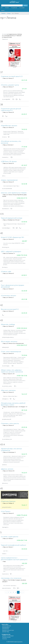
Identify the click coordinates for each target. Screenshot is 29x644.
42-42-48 (24, 184)
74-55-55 (24, 129)
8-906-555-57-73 (22, 198)
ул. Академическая (11, 34)
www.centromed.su (6, 588)
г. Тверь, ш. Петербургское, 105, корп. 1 (11, 220)
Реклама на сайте (6, 637)
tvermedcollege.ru (6, 228)
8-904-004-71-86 (22, 540)
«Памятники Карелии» (8, 501)
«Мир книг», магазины (8, 390)
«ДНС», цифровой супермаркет (11, 251)
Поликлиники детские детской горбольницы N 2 (11, 109)
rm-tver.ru (4, 137)
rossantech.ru (5, 157)
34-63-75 (24, 454)
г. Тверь (4, 561)
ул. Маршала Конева (7, 37)
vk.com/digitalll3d (6, 99)
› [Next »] (23, 592)
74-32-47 (24, 473)
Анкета (3, 10)
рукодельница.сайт (7, 419)
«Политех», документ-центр (10, 85)
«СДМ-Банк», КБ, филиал (9, 161)
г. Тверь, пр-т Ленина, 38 (8, 112)
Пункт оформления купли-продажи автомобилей (12, 286)
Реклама (15, 67)
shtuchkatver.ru (6, 209)
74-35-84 (24, 355)
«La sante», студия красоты (10, 537)
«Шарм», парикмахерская (9, 180)
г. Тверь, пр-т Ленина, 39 (8, 127)
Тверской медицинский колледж (12, 218)
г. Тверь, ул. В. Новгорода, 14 (9, 452)
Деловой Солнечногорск (8, 630)
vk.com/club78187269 (7, 189)
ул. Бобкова (19, 34)
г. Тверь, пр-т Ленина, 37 (8, 78)
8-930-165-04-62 (22, 328)
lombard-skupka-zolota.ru (8, 337)
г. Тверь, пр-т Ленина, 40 (8, 239)
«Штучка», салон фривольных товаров (14, 193)
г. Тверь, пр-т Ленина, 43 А (8, 471)
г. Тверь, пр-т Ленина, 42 (8, 311)
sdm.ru (4, 176)
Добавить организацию (8, 636)
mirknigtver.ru (5, 399)
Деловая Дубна (6, 627)
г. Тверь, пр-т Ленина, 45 (8, 513)
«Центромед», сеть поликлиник (11, 578)
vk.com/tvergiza (6, 366)
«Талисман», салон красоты (10, 423)
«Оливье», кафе (6, 271)
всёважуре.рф (5, 347)
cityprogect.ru (5, 527)
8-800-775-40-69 (22, 515)
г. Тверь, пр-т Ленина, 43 (8, 326)
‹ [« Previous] (6, 592)
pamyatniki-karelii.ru (7, 507)
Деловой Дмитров (7, 626)
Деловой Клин (6, 629)
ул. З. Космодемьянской (8, 36)
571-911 (24, 89)
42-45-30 (24, 313)
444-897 (24, 241)
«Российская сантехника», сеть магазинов (11, 142)
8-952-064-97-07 (22, 345)
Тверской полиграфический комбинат (13, 545)
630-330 (24, 563)
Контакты (5, 639)
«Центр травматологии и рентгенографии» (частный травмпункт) (14, 559)
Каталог (7, 8)
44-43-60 (24, 549)
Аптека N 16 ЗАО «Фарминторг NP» (12, 237)
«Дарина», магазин (7, 469)
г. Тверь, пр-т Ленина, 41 (8, 289)
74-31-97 (24, 394)
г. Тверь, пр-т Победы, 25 (8, 503)
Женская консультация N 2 (10, 309)
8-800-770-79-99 (22, 255)
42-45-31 (24, 114)
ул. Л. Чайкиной (17, 36)
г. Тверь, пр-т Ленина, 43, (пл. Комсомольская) (13, 343)
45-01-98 (24, 299)
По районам (14, 8)
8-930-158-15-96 (22, 376)
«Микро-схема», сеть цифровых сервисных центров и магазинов (12, 371)
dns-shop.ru (5, 267)
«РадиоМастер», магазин (9, 126)
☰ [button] (2, 8)
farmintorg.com (6, 247)
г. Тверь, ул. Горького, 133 (8, 374)
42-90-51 (24, 275)
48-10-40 (24, 410)
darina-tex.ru (5, 483)
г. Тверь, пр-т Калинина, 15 (8, 253)
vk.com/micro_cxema (7, 386)
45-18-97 (24, 165)
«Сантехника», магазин (8, 295)
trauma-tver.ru (5, 574)
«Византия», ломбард (8, 324)
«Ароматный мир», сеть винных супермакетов (11, 449)
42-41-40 (24, 80)
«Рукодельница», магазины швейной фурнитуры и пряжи (13, 404)
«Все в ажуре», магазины (9, 341)
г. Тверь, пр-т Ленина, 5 (8, 538)
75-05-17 (24, 505)
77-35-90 (24, 147)
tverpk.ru (4, 554)
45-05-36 (24, 427)
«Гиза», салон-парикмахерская (11, 351)
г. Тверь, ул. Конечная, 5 (8, 145)
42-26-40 (24, 291)
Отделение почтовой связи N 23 (12, 76)
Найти (25, 5)
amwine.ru (4, 465)
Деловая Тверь (6, 632)
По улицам (22, 8)
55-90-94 (24, 222)
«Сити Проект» (6, 511)
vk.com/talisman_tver (7, 439)
